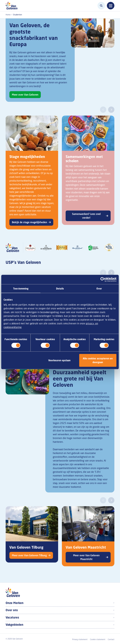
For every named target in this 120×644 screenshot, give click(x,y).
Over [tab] (99, 289)
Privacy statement (80, 639)
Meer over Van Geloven (25, 95)
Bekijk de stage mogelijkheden (29, 222)
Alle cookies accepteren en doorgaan (98, 360)
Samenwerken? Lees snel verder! (86, 216)
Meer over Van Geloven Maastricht (86, 557)
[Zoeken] (101, 6)
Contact (111, 639)
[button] (103, 110)
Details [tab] (60, 289)
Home (8, 15)
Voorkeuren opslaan (59, 360)
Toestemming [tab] (21, 289)
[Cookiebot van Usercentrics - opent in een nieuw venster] (103, 279)
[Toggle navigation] (111, 6)
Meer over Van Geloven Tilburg (29, 555)
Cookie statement (98, 639)
